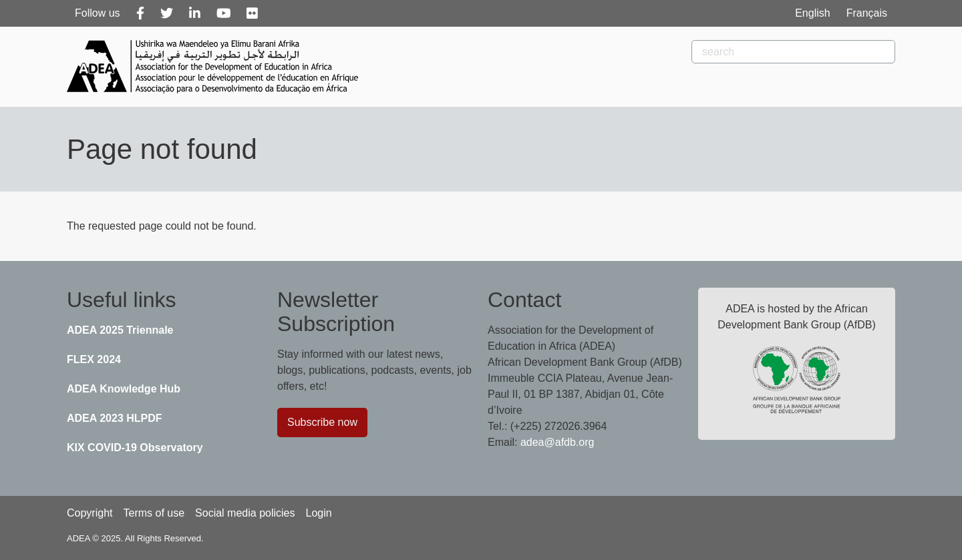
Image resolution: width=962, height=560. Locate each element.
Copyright (90, 513)
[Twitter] (167, 13)
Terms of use (154, 513)
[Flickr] (252, 13)
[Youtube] (224, 13)
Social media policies (245, 513)
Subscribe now (322, 422)
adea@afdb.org (557, 442)
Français (867, 13)
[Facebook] (140, 13)
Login (318, 513)
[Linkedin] (195, 13)
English (812, 13)
